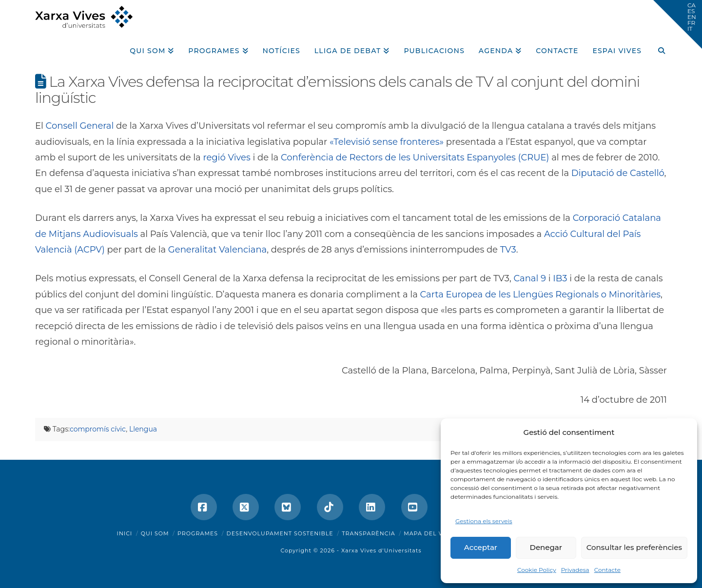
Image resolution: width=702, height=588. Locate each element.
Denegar (546, 547)
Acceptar (481, 547)
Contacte (607, 570)
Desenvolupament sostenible (280, 533)
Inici (125, 533)
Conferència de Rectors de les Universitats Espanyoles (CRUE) (415, 157)
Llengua (143, 429)
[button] (678, 24)
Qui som (155, 533)
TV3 (508, 250)
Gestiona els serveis (484, 521)
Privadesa (575, 570)
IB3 (560, 278)
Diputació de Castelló (618, 173)
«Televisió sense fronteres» (387, 142)
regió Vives (226, 157)
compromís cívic (98, 429)
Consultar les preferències (634, 547)
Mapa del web (429, 533)
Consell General (80, 126)
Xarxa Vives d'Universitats (381, 550)
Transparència (368, 533)
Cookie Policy (537, 570)
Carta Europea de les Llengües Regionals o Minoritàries (540, 294)
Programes (198, 533)
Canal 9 (530, 278)
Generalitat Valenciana (217, 250)
